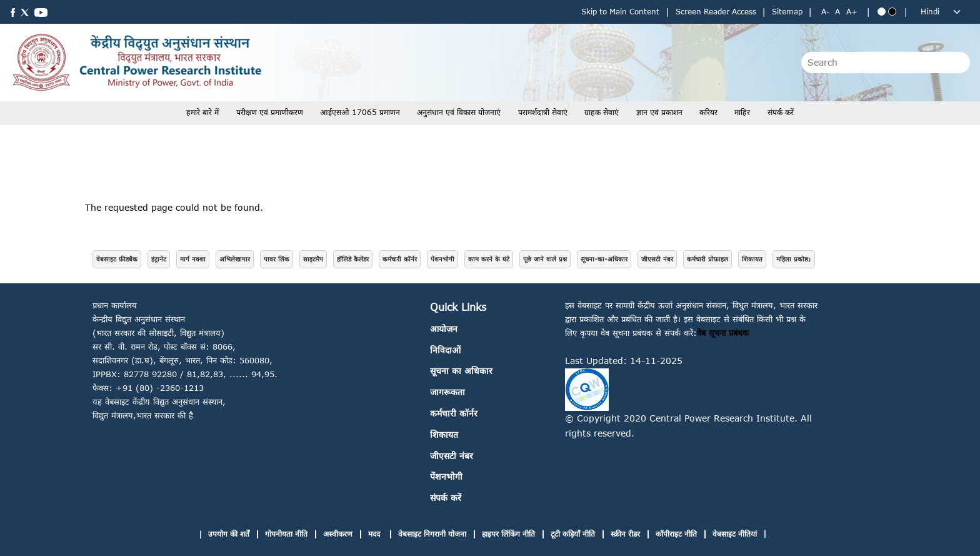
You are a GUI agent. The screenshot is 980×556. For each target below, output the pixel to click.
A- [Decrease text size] (825, 12)
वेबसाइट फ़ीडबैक (117, 259)
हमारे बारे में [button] (202, 112)
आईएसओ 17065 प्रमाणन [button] (360, 112)
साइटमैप (313, 259)
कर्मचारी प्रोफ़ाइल (707, 259)
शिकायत (752, 259)
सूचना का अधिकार (461, 371)
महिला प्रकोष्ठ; (794, 259)
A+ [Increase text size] (852, 12)
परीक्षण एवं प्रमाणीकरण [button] (270, 112)
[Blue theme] (882, 12)
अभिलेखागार (235, 259)
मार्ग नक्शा (193, 259)
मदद (375, 534)
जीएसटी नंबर (657, 259)
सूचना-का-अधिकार (604, 259)
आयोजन (444, 329)
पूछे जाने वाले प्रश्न (545, 259)
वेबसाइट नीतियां (735, 534)
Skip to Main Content (620, 12)
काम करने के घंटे (489, 259)
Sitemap (787, 12)
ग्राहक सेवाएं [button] (602, 112)
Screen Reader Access (716, 12)
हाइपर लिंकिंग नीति (508, 534)
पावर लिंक (277, 259)
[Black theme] (892, 12)
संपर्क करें (781, 112)
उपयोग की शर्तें (229, 534)
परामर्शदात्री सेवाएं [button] (543, 112)
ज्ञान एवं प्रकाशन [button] (659, 112)
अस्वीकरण (338, 534)
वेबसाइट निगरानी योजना (432, 534)
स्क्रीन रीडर (625, 534)
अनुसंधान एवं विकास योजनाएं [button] (459, 112)
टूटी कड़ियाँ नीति (573, 534)
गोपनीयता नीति (286, 534)
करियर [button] (708, 112)
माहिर (742, 112)
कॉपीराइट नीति (676, 534)
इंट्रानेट (159, 259)
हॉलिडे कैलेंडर (353, 259)
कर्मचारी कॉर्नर (400, 259)
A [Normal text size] (837, 12)
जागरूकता (447, 392)
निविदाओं (445, 350)
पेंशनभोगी (442, 259)
